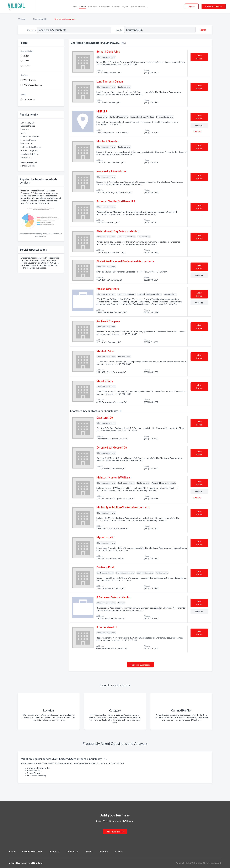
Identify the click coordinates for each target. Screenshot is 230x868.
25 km (26, 56)
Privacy (104, 851)
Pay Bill (125, 7)
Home (74, 7)
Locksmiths (26, 157)
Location (119, 30)
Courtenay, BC (40, 19)
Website (199, 125)
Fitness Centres (28, 166)
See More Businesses (140, 665)
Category (31, 30)
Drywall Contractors (30, 136)
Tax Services (29, 99)
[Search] (203, 30)
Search (83, 7)
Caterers (25, 129)
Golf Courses (27, 143)
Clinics (24, 133)
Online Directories (32, 851)
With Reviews (30, 80)
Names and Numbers (32, 863)
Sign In (192, 6)
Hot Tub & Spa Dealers (31, 147)
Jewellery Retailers (29, 154)
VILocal (22, 19)
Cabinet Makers (28, 126)
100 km (27, 65)
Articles (116, 7)
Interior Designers (29, 150)
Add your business (139, 7)
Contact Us (105, 7)
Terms (89, 851)
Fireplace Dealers (28, 140)
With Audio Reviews (33, 85)
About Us (92, 7)
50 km (26, 61)
